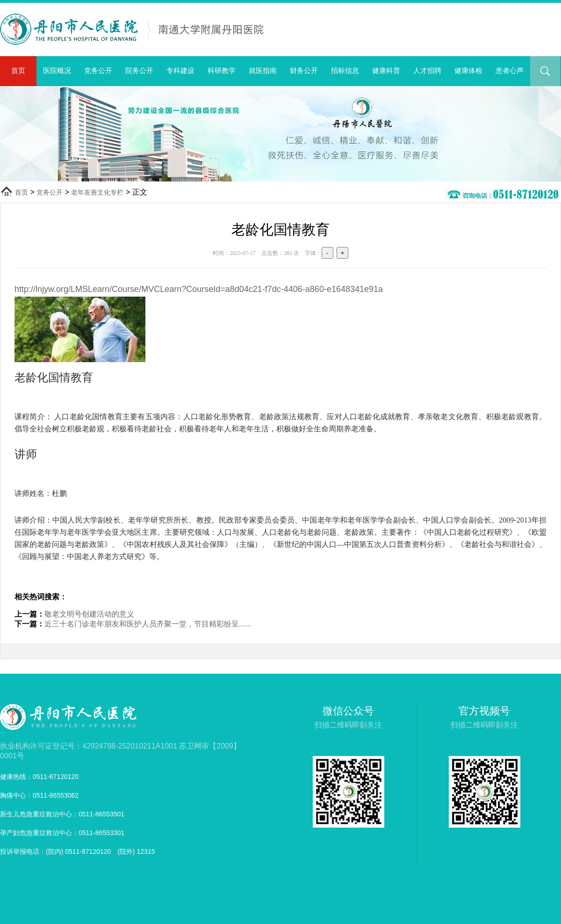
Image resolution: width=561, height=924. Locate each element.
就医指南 (263, 70)
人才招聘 (427, 70)
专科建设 (180, 70)
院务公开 (139, 70)
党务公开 (98, 70)
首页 (18, 70)
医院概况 (57, 70)
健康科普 (386, 70)
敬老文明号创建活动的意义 (89, 614)
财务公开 (304, 70)
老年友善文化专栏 (97, 192)
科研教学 (222, 70)
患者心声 (510, 70)
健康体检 (468, 70)
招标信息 (345, 70)
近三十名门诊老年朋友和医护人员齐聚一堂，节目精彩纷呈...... (148, 624)
